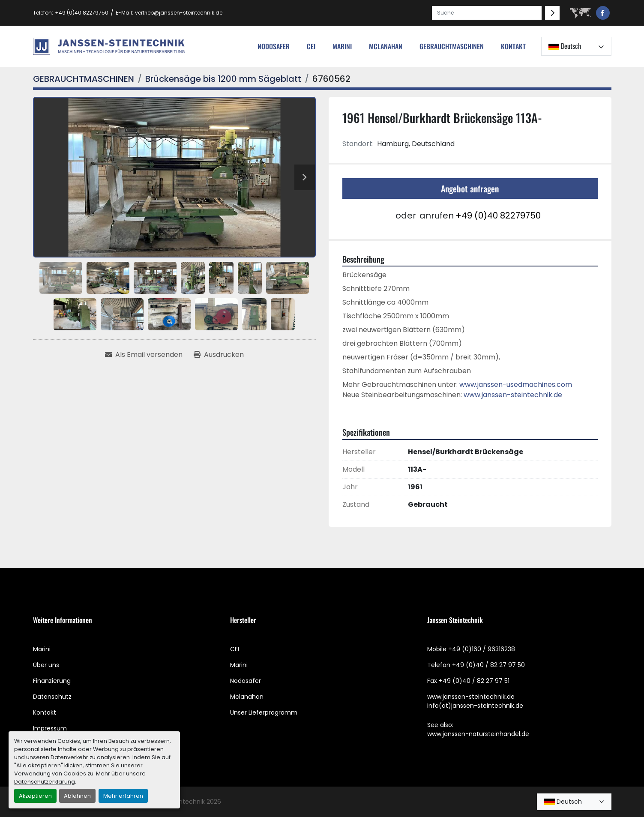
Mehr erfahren (123, 796)
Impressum (50, 728)
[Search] (487, 13)
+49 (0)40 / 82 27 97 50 (488, 665)
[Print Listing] (219, 355)
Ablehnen (77, 796)
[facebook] (603, 13)
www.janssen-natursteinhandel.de (478, 734)
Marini (342, 46)
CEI (235, 649)
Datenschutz (52, 697)
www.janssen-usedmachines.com (516, 385)
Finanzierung (52, 681)
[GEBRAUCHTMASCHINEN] (84, 79)
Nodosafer (246, 681)
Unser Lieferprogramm (264, 712)
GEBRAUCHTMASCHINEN (452, 46)
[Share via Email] (144, 355)
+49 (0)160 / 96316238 (482, 649)
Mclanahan (247, 697)
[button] (452, 46)
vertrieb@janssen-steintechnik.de (179, 13)
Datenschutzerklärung (45, 782)
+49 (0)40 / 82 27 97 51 (474, 681)
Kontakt (513, 46)
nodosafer (274, 46)
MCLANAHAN (386, 46)
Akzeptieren (35, 796)
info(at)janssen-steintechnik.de (475, 706)
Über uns (46, 665)
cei (311, 46)
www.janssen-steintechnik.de (513, 395)
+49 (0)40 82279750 (82, 13)
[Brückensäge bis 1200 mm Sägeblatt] (223, 79)
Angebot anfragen (470, 189)
